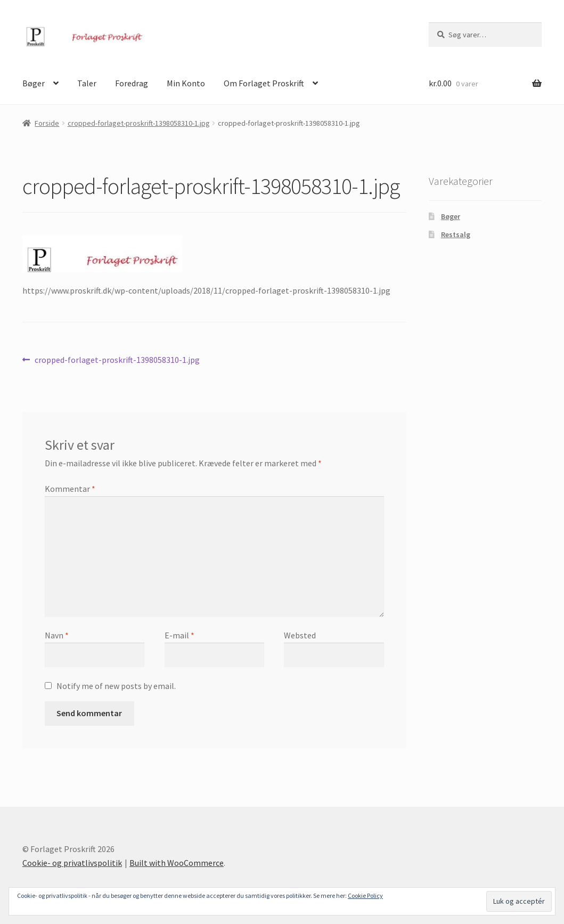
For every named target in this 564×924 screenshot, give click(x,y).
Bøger (34, 83)
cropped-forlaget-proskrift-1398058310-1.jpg (139, 123)
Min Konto (186, 83)
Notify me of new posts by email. (116, 686)
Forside (47, 123)
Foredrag (132, 83)
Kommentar (70, 489)
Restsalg (456, 234)
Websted (300, 635)
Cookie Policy (365, 895)
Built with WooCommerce (177, 863)
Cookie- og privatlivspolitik (72, 863)
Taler (87, 83)
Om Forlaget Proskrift (264, 83)
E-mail (179, 635)
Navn (57, 635)
